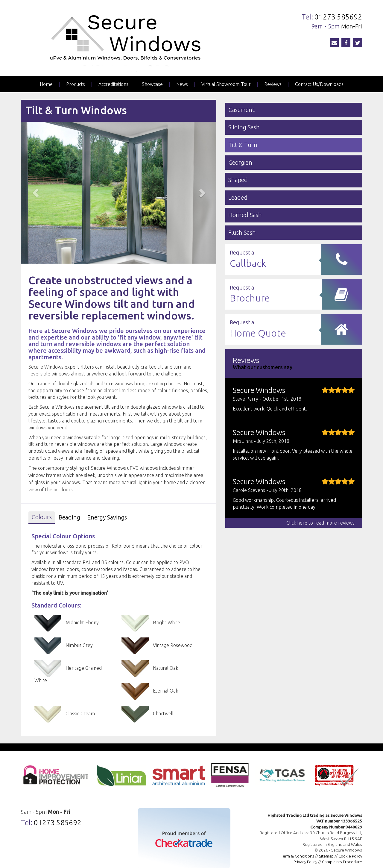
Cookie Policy (350, 856)
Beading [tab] (69, 517)
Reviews (273, 84)
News (182, 84)
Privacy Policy (305, 862)
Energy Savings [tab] (107, 517)
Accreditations (113, 84)
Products (76, 84)
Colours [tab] (42, 517)
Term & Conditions (298, 856)
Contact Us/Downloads (319, 84)
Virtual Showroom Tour (226, 84)
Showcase (152, 84)
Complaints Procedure (342, 862)
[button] (36, 193)
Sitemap (326, 856)
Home (46, 84)
